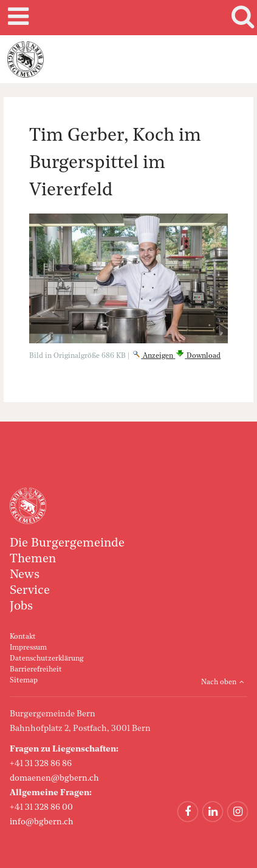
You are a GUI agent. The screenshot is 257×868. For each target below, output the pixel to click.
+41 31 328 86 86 (41, 764)
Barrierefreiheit (36, 670)
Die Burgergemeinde (67, 543)
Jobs (21, 607)
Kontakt (23, 637)
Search (241, 18)
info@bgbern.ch (42, 822)
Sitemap (24, 681)
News (25, 575)
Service (30, 591)
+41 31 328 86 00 (41, 807)
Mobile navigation (16, 18)
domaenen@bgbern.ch (54, 778)
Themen (33, 559)
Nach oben (219, 682)
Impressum (28, 648)
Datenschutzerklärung (46, 659)
